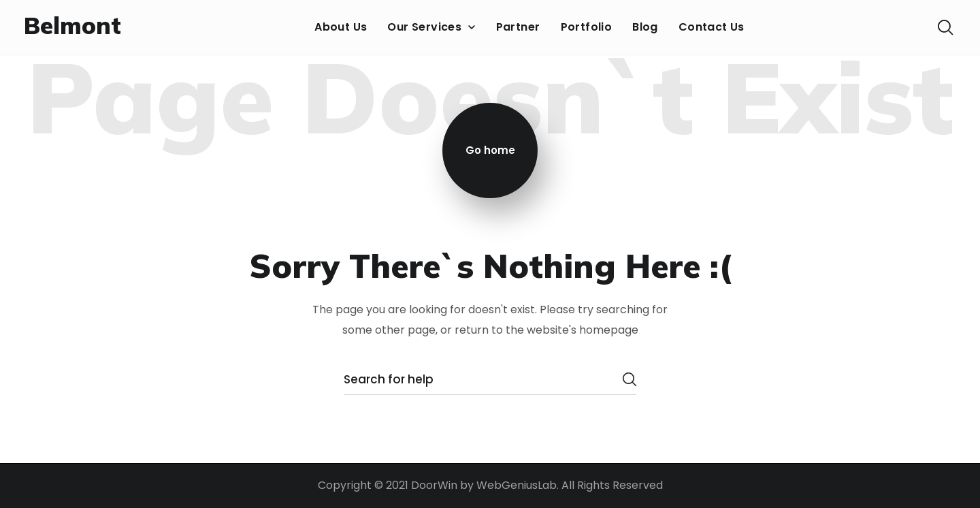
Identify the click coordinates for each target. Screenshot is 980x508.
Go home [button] (490, 150)
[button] (945, 27)
